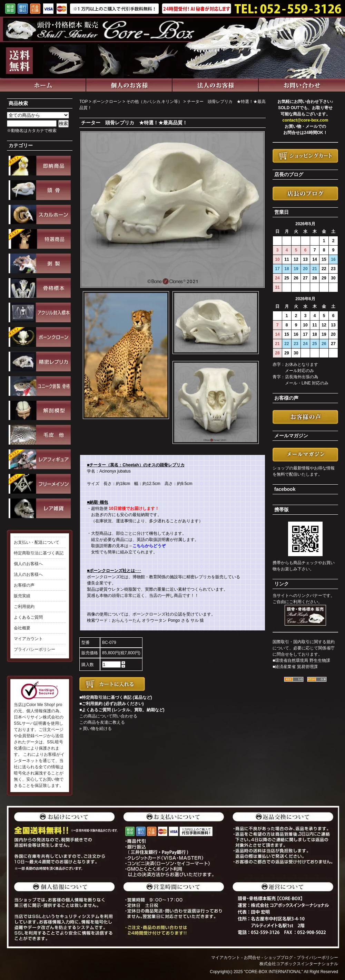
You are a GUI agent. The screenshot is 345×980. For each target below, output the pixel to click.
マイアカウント (28, 639)
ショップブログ (278, 958)
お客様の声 (24, 585)
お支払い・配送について (37, 542)
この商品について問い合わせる (108, 716)
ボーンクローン (107, 102)
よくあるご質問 (28, 617)
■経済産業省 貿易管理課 (295, 667)
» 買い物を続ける (96, 729)
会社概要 (22, 628)
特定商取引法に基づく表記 (39, 553)
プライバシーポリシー (34, 649)
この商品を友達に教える (102, 722)
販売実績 (22, 596)
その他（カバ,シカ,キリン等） (154, 102)
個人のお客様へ (28, 564)
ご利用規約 (24, 607)
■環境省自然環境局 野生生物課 (301, 660)
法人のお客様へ (28, 574)
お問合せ (252, 958)
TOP (83, 102)
